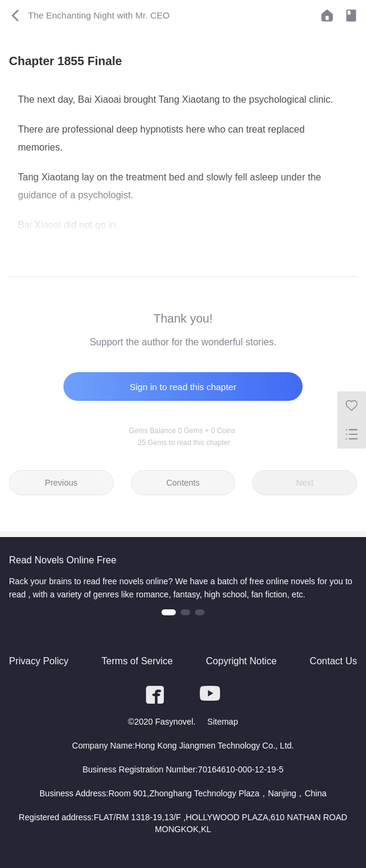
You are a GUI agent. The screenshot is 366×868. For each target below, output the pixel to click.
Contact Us (333, 661)
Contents (183, 483)
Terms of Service (137, 661)
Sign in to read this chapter (183, 387)
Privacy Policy (39, 661)
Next (305, 483)
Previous (61, 483)
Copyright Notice (241, 661)
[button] (169, 612)
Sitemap (223, 722)
